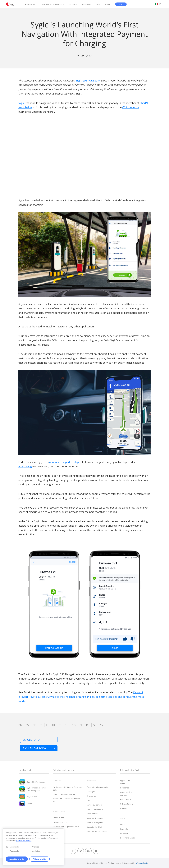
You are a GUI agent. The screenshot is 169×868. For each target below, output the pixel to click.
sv (102, 725)
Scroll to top (39, 740)
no (74, 725)
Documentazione (60, 822)
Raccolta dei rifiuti (94, 827)
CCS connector (131, 107)
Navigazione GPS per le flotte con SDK (67, 788)
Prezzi (123, 824)
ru (88, 725)
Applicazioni (30, 4)
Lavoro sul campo (94, 805)
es (41, 725)
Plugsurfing (25, 466)
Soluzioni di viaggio (95, 818)
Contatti (124, 808)
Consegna (91, 792)
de (34, 725)
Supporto (73, 4)
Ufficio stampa (126, 804)
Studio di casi (59, 818)
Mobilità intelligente (95, 823)
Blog (98, 4)
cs (27, 725)
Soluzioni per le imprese (52, 4)
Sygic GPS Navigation (88, 81)
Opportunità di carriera (126, 794)
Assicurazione (93, 814)
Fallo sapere (126, 799)
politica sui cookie (24, 841)
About (108, 4)
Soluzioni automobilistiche (64, 794)
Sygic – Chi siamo (125, 782)
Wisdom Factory (143, 863)
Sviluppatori (87, 4)
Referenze (125, 788)
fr (53, 725)
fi (47, 725)
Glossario (124, 833)
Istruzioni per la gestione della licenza (66, 828)
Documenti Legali (128, 838)
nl (66, 725)
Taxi (88, 800)
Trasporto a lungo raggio (97, 787)
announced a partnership (64, 462)
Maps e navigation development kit (67, 800)
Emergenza (91, 796)
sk (95, 725)
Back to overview (39, 748)
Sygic (21, 103)
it (60, 725)
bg (20, 725)
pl (81, 725)
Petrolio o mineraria (95, 809)
